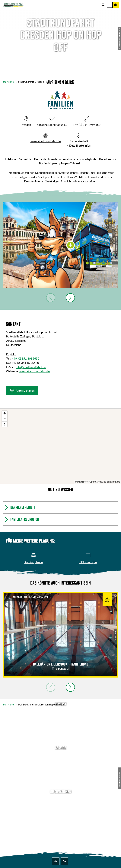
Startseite (8, 82)
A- (56, 861)
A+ (64, 861)
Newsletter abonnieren (61, 761)
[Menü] (110, 5)
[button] (22, 391)
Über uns (61, 799)
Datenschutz (61, 816)
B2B (61, 772)
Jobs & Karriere (61, 805)
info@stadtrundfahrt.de (31, 367)
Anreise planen (61, 755)
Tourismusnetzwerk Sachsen (61, 822)
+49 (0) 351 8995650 (87, 125)
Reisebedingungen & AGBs (61, 827)
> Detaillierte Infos (79, 145)
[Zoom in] (5, 413)
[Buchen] (116, 5)
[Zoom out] (5, 419)
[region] (61, 446)
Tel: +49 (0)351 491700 (61, 712)
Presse (61, 767)
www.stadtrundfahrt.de (46, 141)
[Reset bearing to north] (5, 424)
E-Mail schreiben (61, 717)
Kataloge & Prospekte (61, 778)
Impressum (61, 810)
